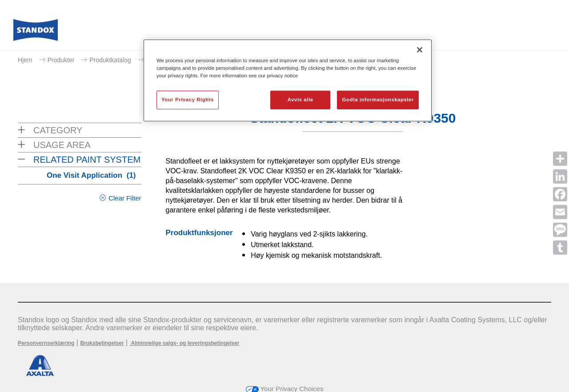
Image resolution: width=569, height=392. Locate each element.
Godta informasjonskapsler (378, 100)
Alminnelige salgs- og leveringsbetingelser (185, 343)
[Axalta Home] (36, 32)
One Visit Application (91, 175)
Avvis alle (301, 100)
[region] (288, 80)
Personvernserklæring (46, 343)
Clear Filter (125, 198)
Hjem (25, 60)
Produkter (61, 60)
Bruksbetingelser (102, 343)
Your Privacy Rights (188, 100)
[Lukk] (420, 50)
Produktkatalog (110, 60)
